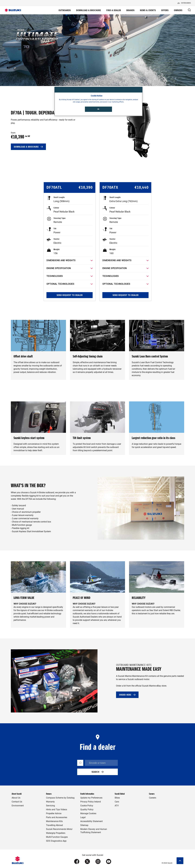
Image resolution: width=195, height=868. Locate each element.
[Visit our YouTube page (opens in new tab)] (109, 862)
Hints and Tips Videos (57, 810)
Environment (18, 806)
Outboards (184, 3)
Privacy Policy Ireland (91, 802)
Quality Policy (87, 810)
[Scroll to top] (180, 861)
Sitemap (84, 825)
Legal (83, 817)
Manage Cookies (88, 813)
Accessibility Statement (91, 821)
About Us (16, 798)
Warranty (50, 802)
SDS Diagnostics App (56, 841)
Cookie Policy (87, 806)
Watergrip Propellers (56, 833)
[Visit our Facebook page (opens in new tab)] (77, 862)
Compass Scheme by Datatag (60, 798)
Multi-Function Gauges (57, 837)
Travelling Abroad (54, 825)
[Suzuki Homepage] (13, 10)
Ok (98, 109)
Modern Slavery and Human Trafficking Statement (94, 831)
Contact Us (17, 802)
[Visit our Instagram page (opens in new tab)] (98, 862)
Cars (117, 802)
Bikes (117, 798)
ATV (117, 806)
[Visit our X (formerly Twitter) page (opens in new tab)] (87, 862)
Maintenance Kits (54, 821)
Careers (153, 798)
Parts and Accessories (57, 817)
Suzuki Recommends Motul (59, 829)
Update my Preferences (91, 798)
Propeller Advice (54, 813)
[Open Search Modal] (189, 10)
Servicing (50, 806)
